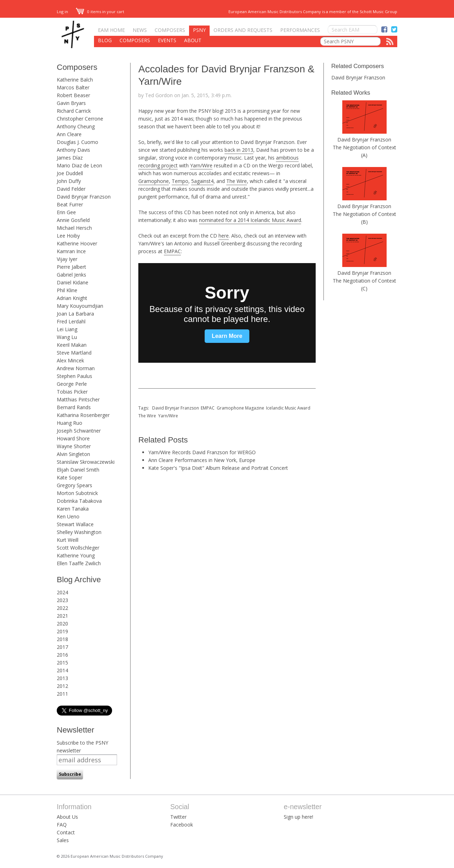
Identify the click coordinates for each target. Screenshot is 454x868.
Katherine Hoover (77, 243)
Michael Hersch (74, 228)
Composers (170, 30)
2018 (62, 639)
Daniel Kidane (73, 282)
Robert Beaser (73, 95)
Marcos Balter (73, 87)
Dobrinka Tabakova (79, 501)
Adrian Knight (72, 298)
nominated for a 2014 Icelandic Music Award (250, 220)
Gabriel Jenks (71, 275)
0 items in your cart (100, 12)
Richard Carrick (74, 111)
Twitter (178, 817)
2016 (62, 655)
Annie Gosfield (73, 220)
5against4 (202, 181)
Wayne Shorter (74, 446)
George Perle (72, 384)
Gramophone (154, 181)
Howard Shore (73, 438)
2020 (62, 624)
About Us (67, 817)
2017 (62, 647)
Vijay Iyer (67, 259)
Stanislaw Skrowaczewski (86, 462)
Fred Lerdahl (71, 321)
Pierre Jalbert (71, 267)
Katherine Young (76, 555)
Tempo (180, 181)
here (224, 236)
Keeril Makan (72, 345)
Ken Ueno (68, 516)
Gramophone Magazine (240, 408)
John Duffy (69, 181)
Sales (63, 840)
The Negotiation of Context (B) (364, 218)
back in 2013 (239, 150)
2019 (62, 631)
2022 (62, 608)
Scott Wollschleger (78, 548)
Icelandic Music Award (288, 408)
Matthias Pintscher (78, 399)
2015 (62, 663)
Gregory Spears (74, 485)
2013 (62, 678)
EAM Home (111, 30)
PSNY (199, 30)
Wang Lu (67, 337)
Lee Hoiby (68, 236)
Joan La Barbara (75, 314)
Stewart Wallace (75, 524)
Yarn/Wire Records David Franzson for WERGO (202, 452)
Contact (66, 832)
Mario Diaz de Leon (79, 165)
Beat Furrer (70, 204)
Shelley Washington (79, 532)
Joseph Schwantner (79, 431)
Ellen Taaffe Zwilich (79, 563)
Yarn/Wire (201, 165)
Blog (105, 40)
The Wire (237, 181)
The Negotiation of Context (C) (364, 285)
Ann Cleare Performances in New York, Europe (202, 460)
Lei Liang (67, 329)
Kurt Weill (68, 540)
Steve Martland (74, 353)
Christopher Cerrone (80, 119)
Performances (300, 30)
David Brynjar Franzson (84, 197)
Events (167, 40)
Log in (62, 12)
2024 (62, 592)
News (140, 30)
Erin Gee (66, 212)
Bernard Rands (74, 407)
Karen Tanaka (73, 509)
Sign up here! (298, 817)
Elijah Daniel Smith (78, 470)
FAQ (62, 825)
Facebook (182, 825)
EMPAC (172, 251)
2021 (62, 616)
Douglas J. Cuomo (77, 142)
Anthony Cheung (76, 126)
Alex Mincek (70, 360)
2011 (62, 694)
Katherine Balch (75, 80)
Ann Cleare (69, 134)
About (193, 40)
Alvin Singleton (73, 454)
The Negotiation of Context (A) (364, 151)
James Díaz (70, 158)
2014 (62, 670)
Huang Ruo (70, 423)
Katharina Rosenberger (83, 415)
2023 (62, 600)
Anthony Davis (73, 150)
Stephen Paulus (74, 376)
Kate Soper (70, 477)
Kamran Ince (71, 251)
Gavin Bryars (71, 103)
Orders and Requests (243, 30)
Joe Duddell (70, 173)
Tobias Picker (72, 392)
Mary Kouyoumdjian (80, 306)
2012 (62, 686)
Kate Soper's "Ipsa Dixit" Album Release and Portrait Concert (218, 468)
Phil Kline (67, 290)
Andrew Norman (76, 368)
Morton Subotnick (77, 493)
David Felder (71, 189)
